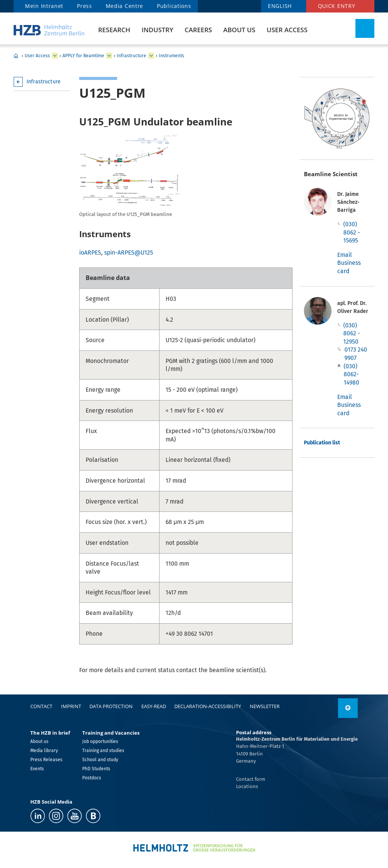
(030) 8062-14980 (351, 374)
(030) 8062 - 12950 (352, 333)
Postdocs (92, 778)
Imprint (71, 706)
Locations (247, 786)
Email (345, 255)
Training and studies (103, 751)
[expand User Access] (55, 56)
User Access (287, 30)
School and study (100, 760)
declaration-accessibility (208, 706)
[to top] (348, 708)
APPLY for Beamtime (83, 56)
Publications (174, 6)
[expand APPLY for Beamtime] (109, 56)
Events (37, 769)
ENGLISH (280, 6)
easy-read (154, 706)
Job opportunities (100, 741)
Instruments (171, 56)
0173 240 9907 (356, 354)
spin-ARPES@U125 (129, 253)
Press (84, 6)
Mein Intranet (44, 6)
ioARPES (90, 253)
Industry (157, 30)
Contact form (251, 779)
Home (16, 56)
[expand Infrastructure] (151, 56)
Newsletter (265, 706)
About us (239, 30)
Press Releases (46, 760)
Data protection (111, 706)
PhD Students (96, 769)
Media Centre (124, 6)
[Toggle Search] (365, 28)
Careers (198, 30)
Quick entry (337, 6)
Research (114, 30)
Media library (44, 751)
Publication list (322, 443)
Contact (41, 706)
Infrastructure (131, 56)
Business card (349, 267)
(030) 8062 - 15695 (352, 232)
